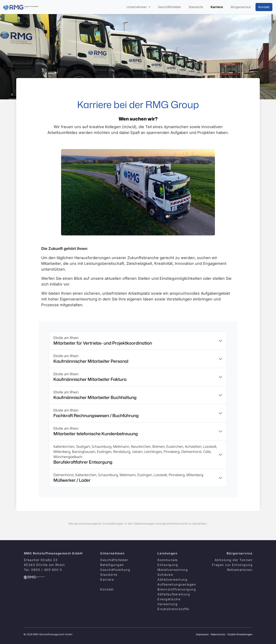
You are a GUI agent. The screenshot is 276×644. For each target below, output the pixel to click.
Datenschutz (218, 634)
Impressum (202, 634)
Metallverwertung (173, 570)
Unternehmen (137, 7)
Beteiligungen (112, 565)
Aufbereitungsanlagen (177, 584)
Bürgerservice (241, 7)
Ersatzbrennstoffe (173, 609)
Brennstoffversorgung (177, 589)
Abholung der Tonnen (234, 560)
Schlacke (165, 575)
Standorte (196, 7)
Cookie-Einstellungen (240, 634)
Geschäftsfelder (169, 7)
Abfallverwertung (172, 579)
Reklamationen (240, 570)
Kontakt (264, 7)
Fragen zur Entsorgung (232, 565)
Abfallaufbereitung (174, 594)
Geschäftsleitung (115, 570)
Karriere (217, 7)
